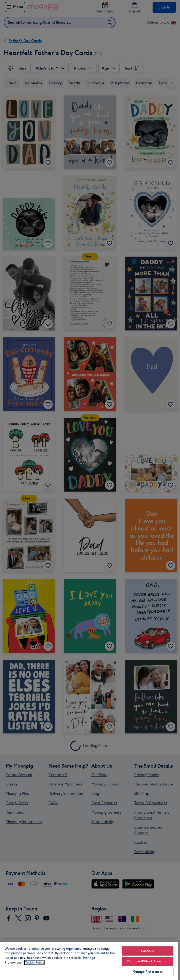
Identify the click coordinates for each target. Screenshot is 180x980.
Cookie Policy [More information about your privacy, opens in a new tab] (34, 962)
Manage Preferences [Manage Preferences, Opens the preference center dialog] (148, 972)
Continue (148, 951)
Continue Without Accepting (147, 961)
